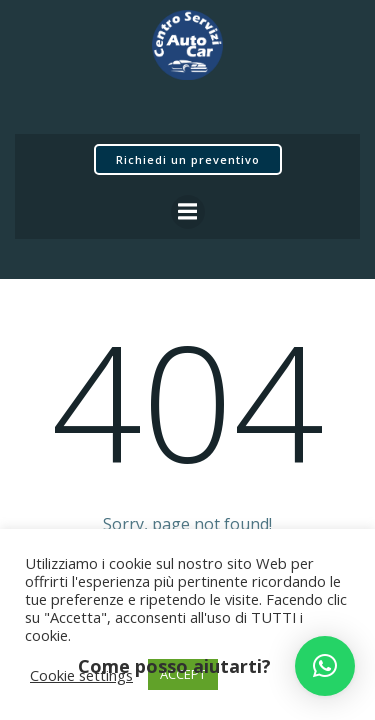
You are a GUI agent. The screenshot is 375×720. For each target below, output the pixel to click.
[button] (325, 666)
